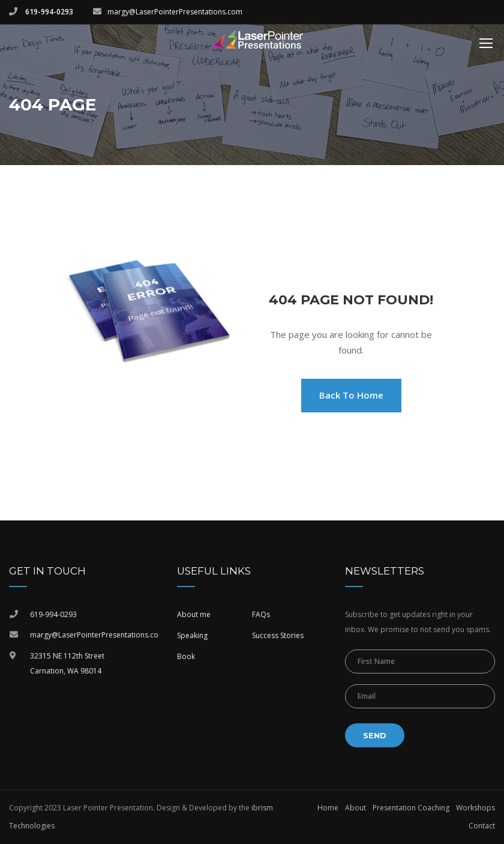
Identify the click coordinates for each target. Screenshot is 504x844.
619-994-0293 (48, 12)
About (355, 808)
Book (186, 656)
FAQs (261, 614)
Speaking (192, 635)
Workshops (475, 808)
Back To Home (351, 395)
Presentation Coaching (411, 808)
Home (328, 808)
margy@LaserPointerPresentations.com (175, 12)
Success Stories (278, 635)
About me (194, 614)
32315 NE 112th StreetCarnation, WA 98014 (67, 664)
